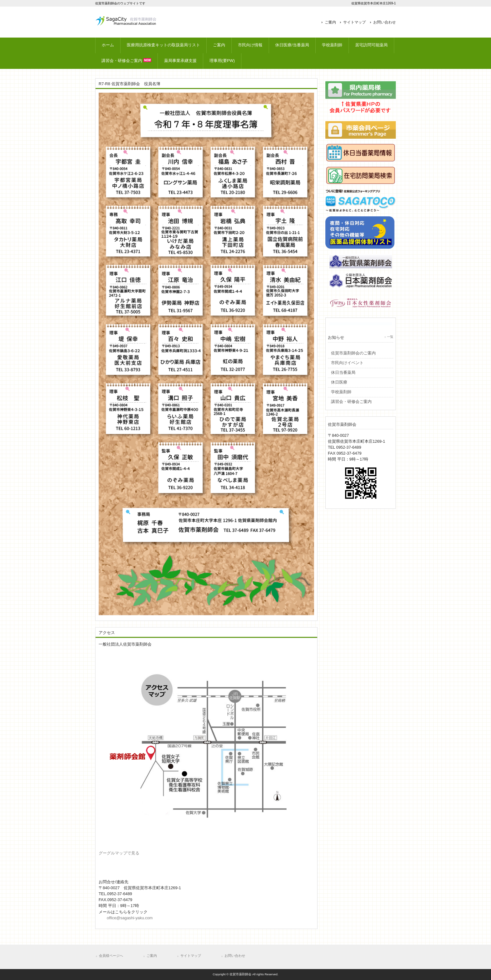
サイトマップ (354, 22)
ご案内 (330, 22)
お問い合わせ (385, 22)
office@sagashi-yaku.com (130, 918)
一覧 (390, 337)
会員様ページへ (111, 956)
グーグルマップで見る (119, 853)
